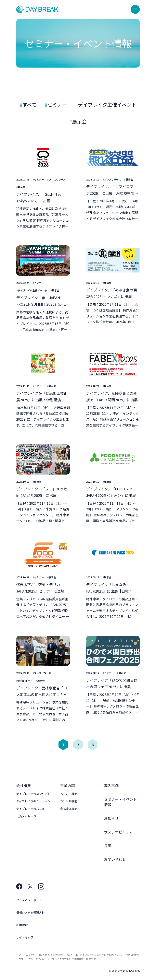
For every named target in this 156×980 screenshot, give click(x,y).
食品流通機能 (69, 809)
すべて (30, 104)
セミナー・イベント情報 (120, 802)
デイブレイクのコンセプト (33, 794)
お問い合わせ (115, 859)
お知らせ (111, 818)
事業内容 (67, 785)
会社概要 (24, 785)
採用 (108, 845)
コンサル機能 (69, 801)
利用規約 (22, 925)
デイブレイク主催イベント (107, 104)
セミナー (57, 104)
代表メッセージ (26, 816)
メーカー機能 (69, 794)
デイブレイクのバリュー (32, 809)
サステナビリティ (119, 832)
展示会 (79, 121)
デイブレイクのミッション (33, 801)
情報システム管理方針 (30, 912)
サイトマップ (25, 937)
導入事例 (111, 785)
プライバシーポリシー (30, 900)
